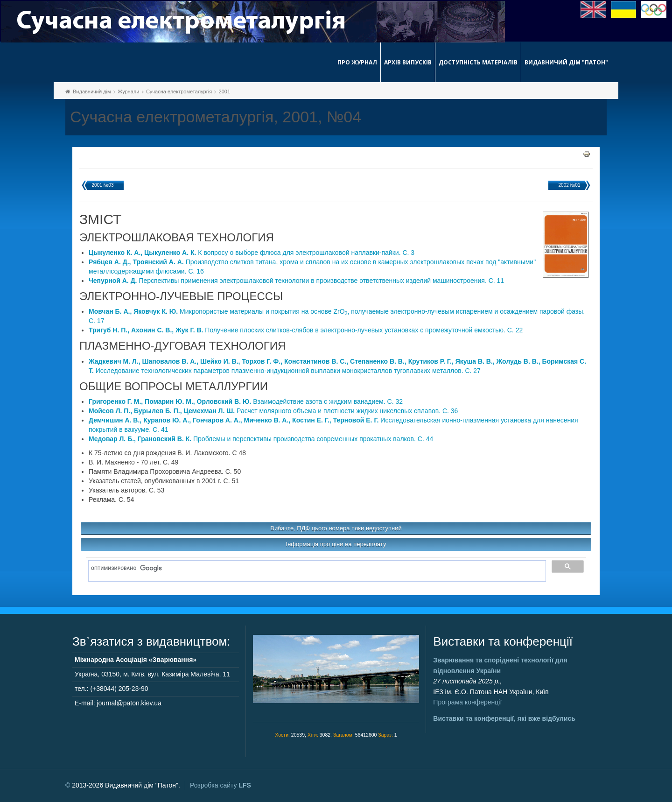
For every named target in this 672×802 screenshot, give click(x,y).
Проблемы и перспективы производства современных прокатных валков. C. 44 (261, 439)
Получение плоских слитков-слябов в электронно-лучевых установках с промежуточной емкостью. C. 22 (306, 330)
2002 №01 (570, 185)
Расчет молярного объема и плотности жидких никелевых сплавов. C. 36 (273, 411)
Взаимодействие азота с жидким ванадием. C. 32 (246, 401)
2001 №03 (103, 185)
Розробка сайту (220, 785)
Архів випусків (408, 62)
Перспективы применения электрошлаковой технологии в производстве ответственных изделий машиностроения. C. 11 (296, 281)
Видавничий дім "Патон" (566, 62)
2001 (224, 91)
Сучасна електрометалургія (179, 91)
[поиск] (314, 569)
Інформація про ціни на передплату (336, 544)
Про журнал (357, 62)
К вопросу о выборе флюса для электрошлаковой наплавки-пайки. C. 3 (252, 253)
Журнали (128, 91)
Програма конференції (467, 702)
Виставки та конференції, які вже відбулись (504, 718)
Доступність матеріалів (478, 62)
